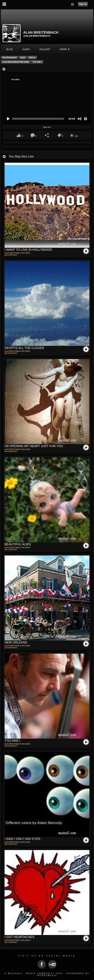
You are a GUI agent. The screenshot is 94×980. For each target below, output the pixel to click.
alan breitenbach (10, 58)
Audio (23, 58)
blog (10, 49)
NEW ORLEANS (16, 642)
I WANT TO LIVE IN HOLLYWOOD (28, 250)
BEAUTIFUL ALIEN (18, 544)
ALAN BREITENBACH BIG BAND (16, 62)
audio (26, 49)
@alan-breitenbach (37, 36)
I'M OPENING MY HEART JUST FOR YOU (34, 446)
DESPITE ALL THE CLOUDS (24, 348)
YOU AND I (37, 62)
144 (76, 136)
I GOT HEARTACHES (19, 937)
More (65, 49)
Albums (32, 58)
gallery (45, 49)
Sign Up (83, 4)
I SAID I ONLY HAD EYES (22, 839)
